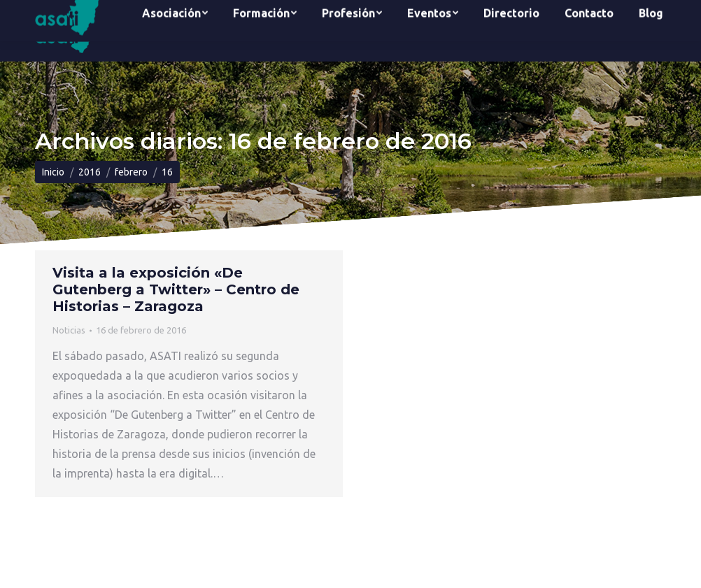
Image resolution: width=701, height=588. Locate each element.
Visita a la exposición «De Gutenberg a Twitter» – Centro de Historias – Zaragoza (176, 289)
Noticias (69, 330)
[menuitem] (175, 31)
